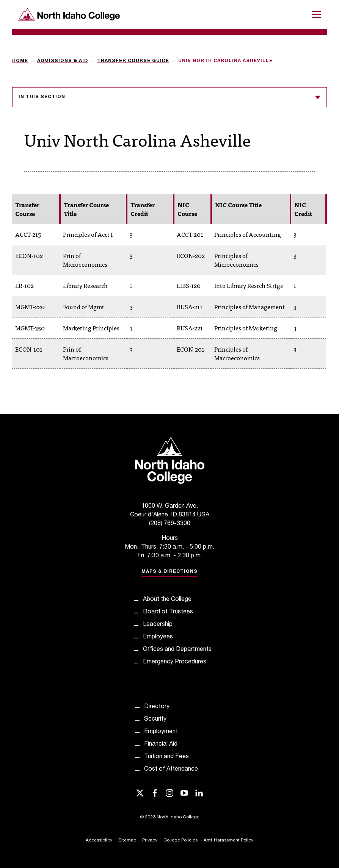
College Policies (180, 840)
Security (155, 719)
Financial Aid (161, 744)
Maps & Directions (169, 572)
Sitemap (127, 840)
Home (20, 61)
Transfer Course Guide (133, 61)
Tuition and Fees (166, 757)
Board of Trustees (168, 612)
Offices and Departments (177, 650)
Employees (158, 637)
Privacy (150, 840)
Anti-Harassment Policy (228, 840)
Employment (161, 732)
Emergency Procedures (175, 662)
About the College (167, 600)
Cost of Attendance (171, 769)
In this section (169, 97)
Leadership (158, 625)
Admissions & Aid (63, 61)
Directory (157, 707)
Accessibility (99, 840)
